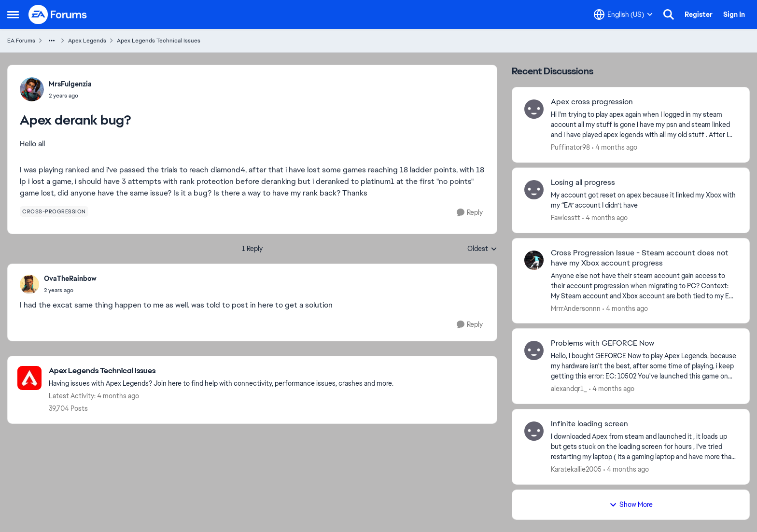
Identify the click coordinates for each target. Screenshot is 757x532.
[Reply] (470, 213)
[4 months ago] (615, 147)
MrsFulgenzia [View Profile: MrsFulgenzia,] (70, 84)
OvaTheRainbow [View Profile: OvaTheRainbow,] (70, 279)
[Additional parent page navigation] (52, 41)
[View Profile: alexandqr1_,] (534, 350)
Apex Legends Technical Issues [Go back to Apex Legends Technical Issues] (159, 41)
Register (699, 14)
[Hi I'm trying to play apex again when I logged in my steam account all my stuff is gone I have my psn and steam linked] (644, 125)
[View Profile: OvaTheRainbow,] (29, 284)
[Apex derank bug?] (70, 290)
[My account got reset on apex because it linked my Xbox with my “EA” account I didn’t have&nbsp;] (644, 200)
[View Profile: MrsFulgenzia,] (32, 89)
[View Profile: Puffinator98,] (534, 109)
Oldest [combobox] (482, 249)
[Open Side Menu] (13, 14)
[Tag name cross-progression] (54, 211)
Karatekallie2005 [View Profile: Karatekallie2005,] (576, 469)
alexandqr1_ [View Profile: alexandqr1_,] (569, 389)
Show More (631, 504)
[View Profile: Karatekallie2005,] (534, 431)
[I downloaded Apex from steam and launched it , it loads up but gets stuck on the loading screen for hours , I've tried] (644, 447)
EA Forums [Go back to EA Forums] (21, 41)
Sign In (734, 14)
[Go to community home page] (58, 14)
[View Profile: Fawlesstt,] (534, 190)
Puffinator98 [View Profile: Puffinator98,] (570, 147)
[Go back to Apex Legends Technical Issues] (221, 371)
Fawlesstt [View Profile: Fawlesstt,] (566, 218)
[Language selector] (623, 14)
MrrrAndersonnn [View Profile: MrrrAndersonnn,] (576, 308)
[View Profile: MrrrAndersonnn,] (534, 260)
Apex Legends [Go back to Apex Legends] (87, 41)
